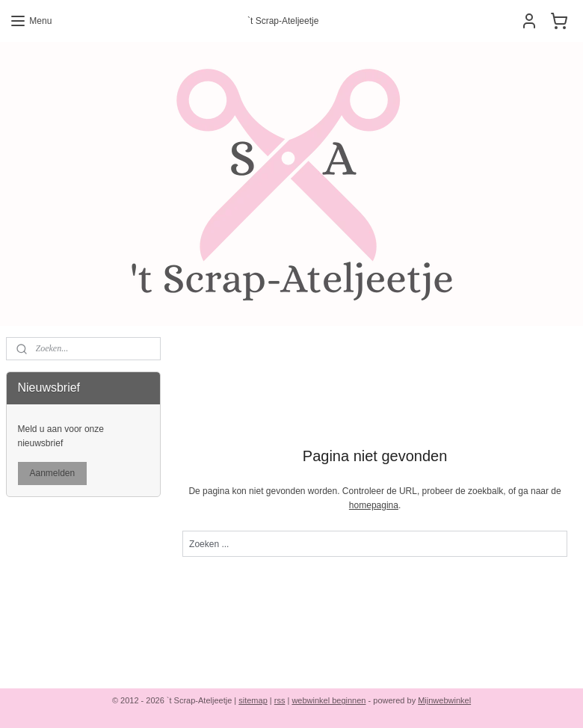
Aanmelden (53, 473)
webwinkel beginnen (328, 700)
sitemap (253, 700)
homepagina (374, 505)
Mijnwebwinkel (444, 700)
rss (280, 700)
